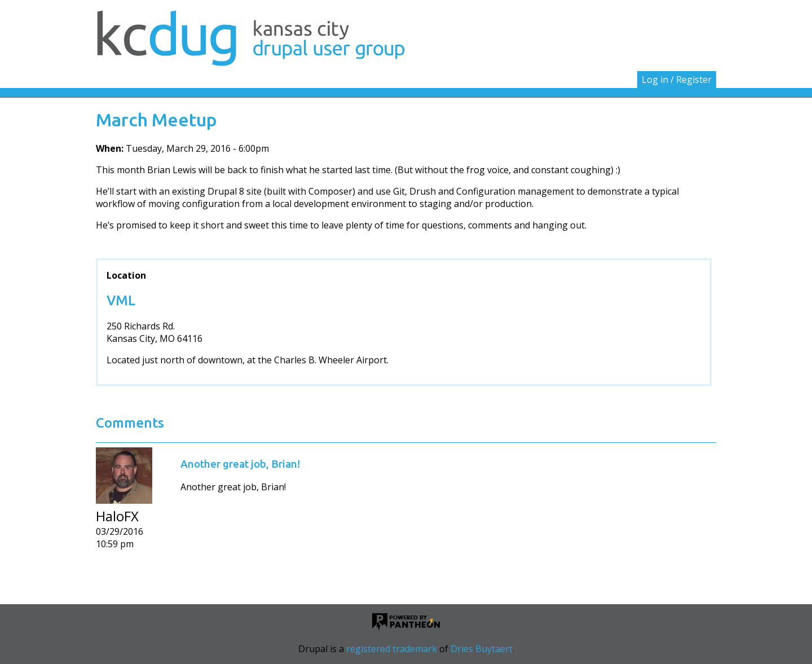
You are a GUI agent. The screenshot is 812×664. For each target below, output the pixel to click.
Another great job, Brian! (240, 464)
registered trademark (392, 649)
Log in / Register (677, 80)
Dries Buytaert (482, 649)
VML (121, 300)
